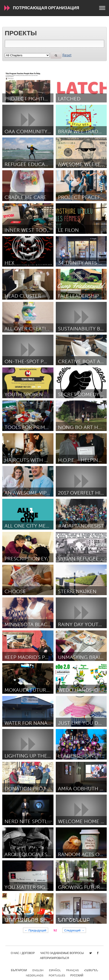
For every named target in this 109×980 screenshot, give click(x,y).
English (38, 970)
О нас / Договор (23, 953)
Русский (77, 975)
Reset (67, 55)
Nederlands (35, 975)
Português (57, 975)
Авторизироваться (55, 958)
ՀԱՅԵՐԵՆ (91, 970)
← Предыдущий (35, 930)
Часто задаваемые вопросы (62, 953)
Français (72, 970)
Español (55, 970)
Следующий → (74, 930)
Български (19, 970)
